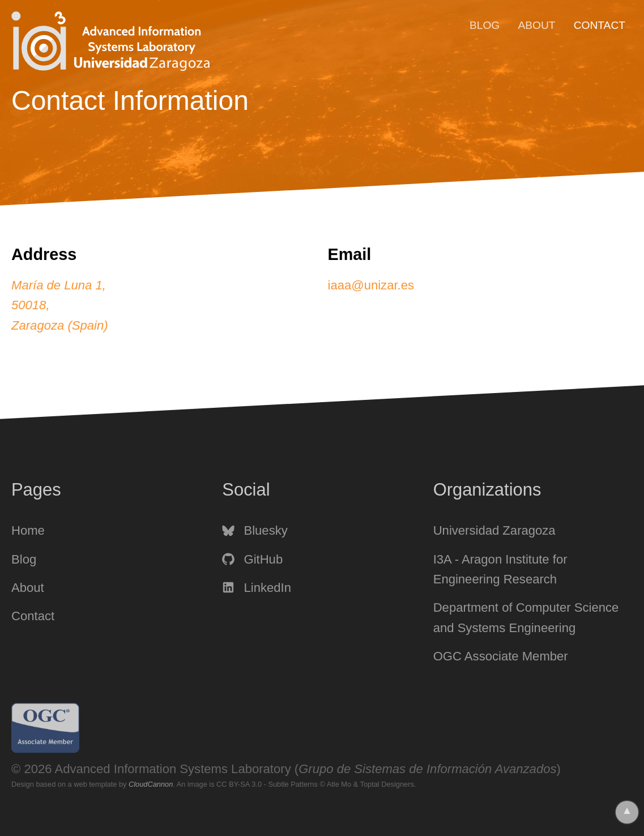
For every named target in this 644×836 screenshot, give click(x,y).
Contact (600, 25)
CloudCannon (151, 784)
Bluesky (255, 530)
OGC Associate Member (501, 656)
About (536, 25)
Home (28, 530)
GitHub (252, 559)
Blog (485, 25)
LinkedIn (257, 588)
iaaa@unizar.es (371, 285)
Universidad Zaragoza (494, 530)
